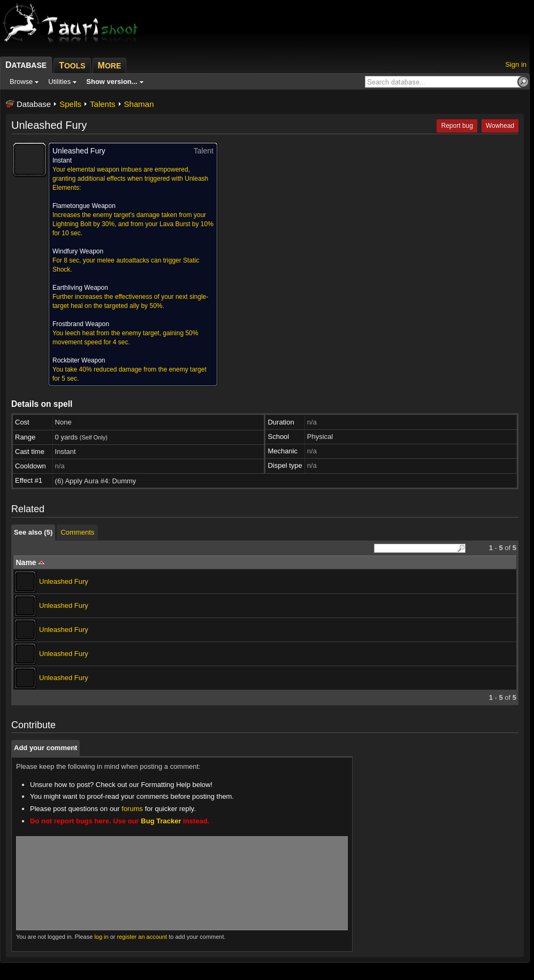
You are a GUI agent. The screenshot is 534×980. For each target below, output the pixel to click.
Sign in (516, 64)
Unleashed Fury (64, 581)
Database (34, 104)
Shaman (139, 104)
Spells (70, 104)
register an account (142, 937)
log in (101, 937)
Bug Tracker (161, 821)
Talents (103, 104)
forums (132, 809)
